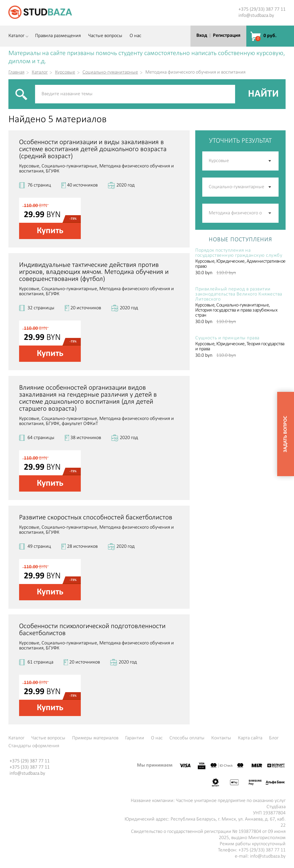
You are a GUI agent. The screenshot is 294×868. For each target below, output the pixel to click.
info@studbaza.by (256, 16)
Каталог (16, 36)
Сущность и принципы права (227, 338)
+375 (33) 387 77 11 (30, 767)
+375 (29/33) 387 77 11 (262, 9)
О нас (135, 36)
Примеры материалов (95, 738)
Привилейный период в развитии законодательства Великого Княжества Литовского (239, 294)
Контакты (221, 738)
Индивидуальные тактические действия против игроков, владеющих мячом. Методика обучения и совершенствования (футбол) (94, 272)
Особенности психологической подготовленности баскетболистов (92, 630)
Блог (274, 738)
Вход (202, 36)
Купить (50, 231)
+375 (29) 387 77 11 (30, 761)
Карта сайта (250, 738)
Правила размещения (58, 36)
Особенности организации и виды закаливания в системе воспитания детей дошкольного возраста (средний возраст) (93, 149)
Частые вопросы (105, 36)
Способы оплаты (187, 738)
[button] (270, 213)
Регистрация (227, 36)
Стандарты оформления (34, 746)
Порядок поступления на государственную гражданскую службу (239, 253)
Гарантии (135, 738)
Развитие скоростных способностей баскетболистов (96, 518)
